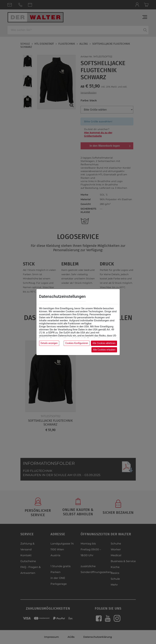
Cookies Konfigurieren (77, 343)
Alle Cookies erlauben (104, 350)
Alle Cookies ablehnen (104, 343)
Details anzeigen (49, 343)
